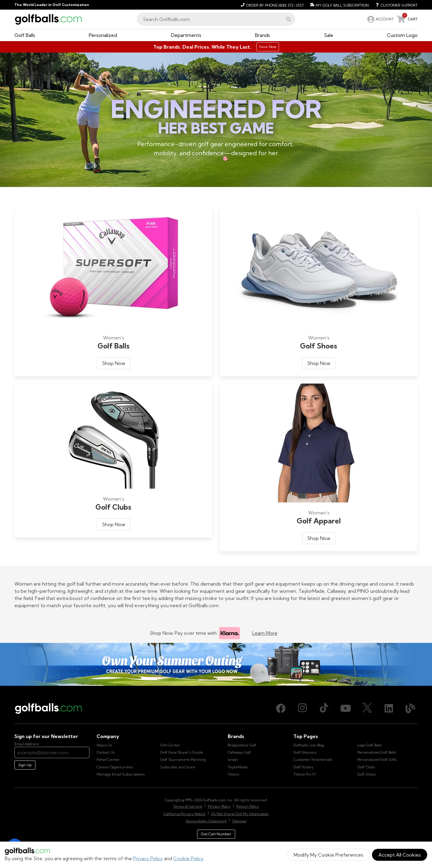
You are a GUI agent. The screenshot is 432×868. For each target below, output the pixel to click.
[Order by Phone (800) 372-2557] (271, 5)
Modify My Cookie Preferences (328, 855)
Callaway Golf (239, 752)
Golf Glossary (305, 752)
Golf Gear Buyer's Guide (182, 752)
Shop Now (114, 363)
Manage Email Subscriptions (121, 774)
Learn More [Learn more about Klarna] (265, 633)
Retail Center (108, 759)
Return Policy (248, 806)
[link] (380, 19)
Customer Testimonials (313, 759)
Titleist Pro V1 (305, 774)
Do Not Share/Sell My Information (240, 814)
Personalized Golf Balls (377, 752)
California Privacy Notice (184, 814)
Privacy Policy (148, 858)
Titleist (233, 774)
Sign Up (25, 765)
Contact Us (106, 752)
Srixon (233, 759)
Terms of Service (188, 806)
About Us (104, 745)
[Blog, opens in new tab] (410, 708)
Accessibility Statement (206, 821)
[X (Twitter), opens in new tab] (367, 708)
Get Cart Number (216, 834)
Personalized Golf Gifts (377, 759)
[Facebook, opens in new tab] (281, 708)
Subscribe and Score (178, 767)
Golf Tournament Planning (183, 759)
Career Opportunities (115, 767)
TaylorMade (238, 767)
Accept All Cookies (400, 855)
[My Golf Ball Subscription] (339, 5)
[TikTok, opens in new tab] (324, 708)
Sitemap (239, 821)
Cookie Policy (188, 858)
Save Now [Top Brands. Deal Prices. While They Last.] (268, 47)
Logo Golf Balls (370, 745)
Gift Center (170, 745)
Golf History (303, 767)
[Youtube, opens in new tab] (346, 708)
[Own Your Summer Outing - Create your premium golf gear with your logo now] (216, 665)
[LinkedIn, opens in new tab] (389, 708)
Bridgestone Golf (242, 745)
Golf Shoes (367, 774)
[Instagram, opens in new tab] (302, 708)
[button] (289, 19)
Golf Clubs (366, 767)
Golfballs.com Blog (309, 745)
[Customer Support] (394, 5)
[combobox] (216, 19)
